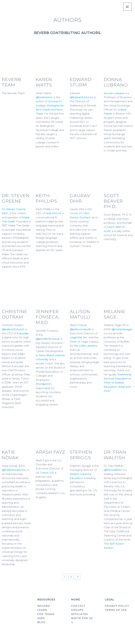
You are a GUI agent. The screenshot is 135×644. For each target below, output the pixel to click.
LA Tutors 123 (45, 473)
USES (41, 618)
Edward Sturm (81, 82)
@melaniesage (122, 329)
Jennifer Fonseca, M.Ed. (48, 317)
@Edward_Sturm (81, 97)
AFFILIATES (79, 614)
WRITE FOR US (82, 618)
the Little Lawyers (86, 346)
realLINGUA (53, 213)
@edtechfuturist (13, 329)
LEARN (42, 610)
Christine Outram (15, 314)
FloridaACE (43, 384)
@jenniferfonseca (48, 339)
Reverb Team (11, 82)
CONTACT (78, 606)
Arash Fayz (50, 452)
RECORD (44, 606)
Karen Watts (44, 82)
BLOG (41, 622)
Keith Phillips (46, 198)
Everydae (23, 333)
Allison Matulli (80, 314)
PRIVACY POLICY (117, 606)
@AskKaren (44, 97)
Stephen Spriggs (81, 455)
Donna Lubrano (116, 82)
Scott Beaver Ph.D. (113, 201)
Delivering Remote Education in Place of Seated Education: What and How (117, 383)
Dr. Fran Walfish (115, 455)
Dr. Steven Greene (16, 198)
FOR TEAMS (46, 614)
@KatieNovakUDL (14, 470)
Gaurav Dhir (80, 198)
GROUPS (77, 610)
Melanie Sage (114, 314)
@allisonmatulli (80, 329)
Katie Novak (10, 455)
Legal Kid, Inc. (79, 337)
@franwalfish (113, 470)
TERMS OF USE (116, 610)
